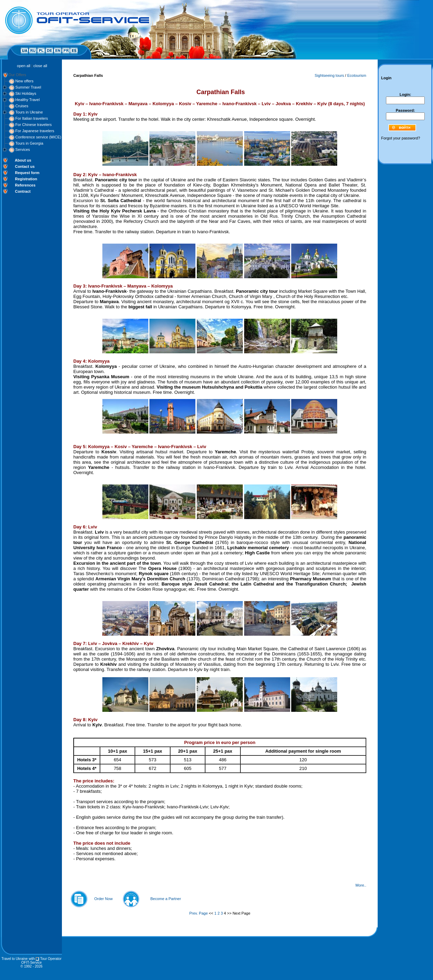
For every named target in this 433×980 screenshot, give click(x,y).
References (25, 185)
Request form (27, 173)
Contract (23, 191)
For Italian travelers (31, 118)
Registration (26, 179)
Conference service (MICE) (38, 137)
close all (40, 66)
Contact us (25, 166)
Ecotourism (357, 75)
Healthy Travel (27, 100)
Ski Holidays (26, 93)
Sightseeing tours (329, 75)
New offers (24, 81)
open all (24, 66)
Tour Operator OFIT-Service (42, 961)
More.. (361, 885)
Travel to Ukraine (15, 959)
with (32, 959)
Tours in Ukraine (29, 112)
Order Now (103, 899)
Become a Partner (166, 899)
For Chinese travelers (33, 125)
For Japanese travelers (35, 131)
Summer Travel (28, 87)
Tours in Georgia (29, 143)
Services (22, 149)
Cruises (22, 106)
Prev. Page (199, 913)
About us (23, 160)
